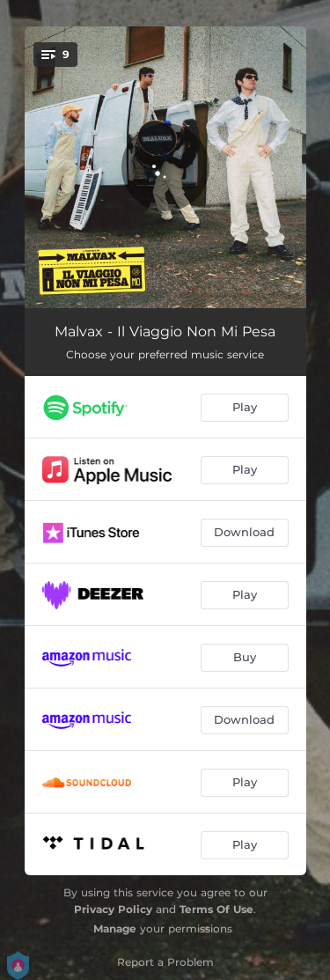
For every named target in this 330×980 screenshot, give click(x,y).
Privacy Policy (113, 909)
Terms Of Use (216, 909)
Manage (115, 928)
